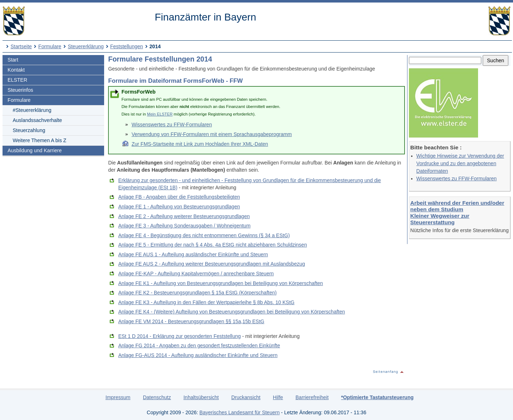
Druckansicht (246, 397)
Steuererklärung (86, 46)
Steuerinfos (20, 90)
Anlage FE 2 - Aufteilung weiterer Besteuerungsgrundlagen (184, 216)
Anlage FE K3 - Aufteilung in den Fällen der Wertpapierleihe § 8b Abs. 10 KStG (206, 302)
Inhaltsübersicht (201, 397)
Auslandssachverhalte (37, 120)
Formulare (50, 46)
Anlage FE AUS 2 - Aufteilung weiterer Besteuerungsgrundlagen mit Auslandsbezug (211, 264)
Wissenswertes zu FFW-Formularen (457, 179)
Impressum (118, 397)
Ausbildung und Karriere (35, 150)
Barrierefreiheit (312, 397)
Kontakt (16, 70)
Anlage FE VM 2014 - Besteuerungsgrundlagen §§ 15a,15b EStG (191, 321)
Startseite (21, 46)
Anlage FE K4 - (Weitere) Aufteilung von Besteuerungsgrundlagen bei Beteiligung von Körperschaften (231, 312)
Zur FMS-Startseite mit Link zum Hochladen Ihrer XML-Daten (200, 144)
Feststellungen (127, 46)
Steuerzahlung (29, 130)
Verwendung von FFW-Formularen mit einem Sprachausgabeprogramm (212, 134)
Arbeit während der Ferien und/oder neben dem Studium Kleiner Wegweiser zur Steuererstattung (457, 213)
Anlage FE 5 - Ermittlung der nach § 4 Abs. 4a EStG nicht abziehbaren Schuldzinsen (213, 245)
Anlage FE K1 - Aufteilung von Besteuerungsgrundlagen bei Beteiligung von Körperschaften (220, 283)
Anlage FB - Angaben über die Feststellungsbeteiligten (179, 197)
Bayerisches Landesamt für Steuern (240, 412)
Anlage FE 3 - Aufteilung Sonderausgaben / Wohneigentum (184, 226)
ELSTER (17, 80)
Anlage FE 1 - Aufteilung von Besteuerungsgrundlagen (179, 207)
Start (13, 60)
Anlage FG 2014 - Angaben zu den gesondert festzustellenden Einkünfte (199, 346)
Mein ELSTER (160, 114)
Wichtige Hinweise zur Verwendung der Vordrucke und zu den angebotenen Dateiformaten (460, 163)
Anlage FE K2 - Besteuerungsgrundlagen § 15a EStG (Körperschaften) (197, 293)
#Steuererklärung (32, 110)
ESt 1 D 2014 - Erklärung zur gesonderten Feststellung (179, 336)
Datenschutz (157, 397)
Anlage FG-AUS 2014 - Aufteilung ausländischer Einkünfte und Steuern (198, 355)
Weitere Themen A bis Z (39, 140)
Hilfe (278, 397)
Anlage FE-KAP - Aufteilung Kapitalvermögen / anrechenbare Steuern (196, 274)
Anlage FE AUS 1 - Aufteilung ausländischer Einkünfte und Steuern (193, 254)
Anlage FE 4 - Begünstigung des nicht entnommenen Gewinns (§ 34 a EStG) (204, 235)
